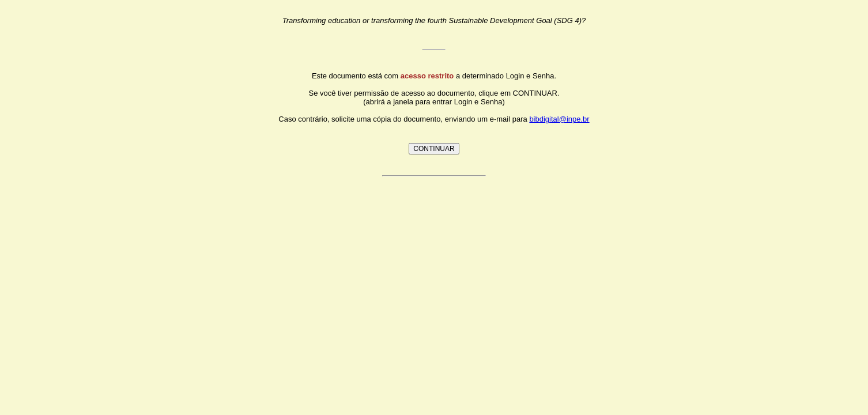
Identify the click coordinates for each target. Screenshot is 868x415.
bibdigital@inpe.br (559, 119)
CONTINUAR (434, 149)
